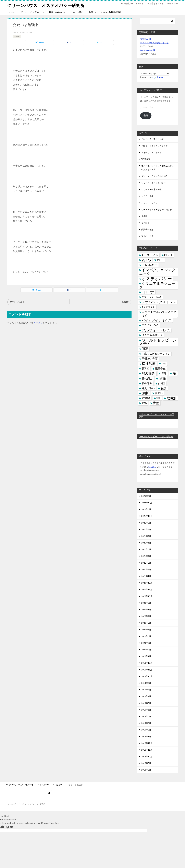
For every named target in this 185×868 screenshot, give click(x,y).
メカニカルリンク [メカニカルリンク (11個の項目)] (152, 335)
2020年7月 (146, 616)
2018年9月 (146, 763)
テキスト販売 (77, 12)
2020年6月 (146, 623)
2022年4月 (146, 509)
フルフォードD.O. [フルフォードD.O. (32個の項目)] (156, 330)
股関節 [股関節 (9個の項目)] (145, 369)
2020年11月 (147, 589)
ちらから (152, 467)
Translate (158, 77)
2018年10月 (147, 756)
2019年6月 (146, 703)
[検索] (158, 21)
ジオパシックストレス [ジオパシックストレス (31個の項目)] (159, 302)
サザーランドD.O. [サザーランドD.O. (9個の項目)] (152, 297)
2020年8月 (146, 610)
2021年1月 (146, 576)
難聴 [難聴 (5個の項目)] (158, 398)
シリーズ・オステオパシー (153, 183)
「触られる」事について (152, 139)
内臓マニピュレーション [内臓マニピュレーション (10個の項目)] (156, 354)
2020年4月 (146, 636)
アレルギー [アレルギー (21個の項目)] (150, 265)
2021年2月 (146, 570)
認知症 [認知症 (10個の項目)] (159, 393)
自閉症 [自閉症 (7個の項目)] (162, 383)
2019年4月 (146, 716)
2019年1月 (146, 737)
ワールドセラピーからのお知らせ (157, 210)
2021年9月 (146, 523)
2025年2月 (146, 496)
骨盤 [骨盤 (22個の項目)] (156, 403)
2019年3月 (146, 723)
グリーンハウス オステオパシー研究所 (47, 5)
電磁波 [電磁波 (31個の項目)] (171, 398)
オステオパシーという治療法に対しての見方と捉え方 (159, 168)
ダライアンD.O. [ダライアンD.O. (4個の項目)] (148, 307)
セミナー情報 (147, 196)
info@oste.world (147, 50)
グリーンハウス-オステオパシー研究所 (156, 416)
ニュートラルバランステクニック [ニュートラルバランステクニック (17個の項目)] (158, 314)
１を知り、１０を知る (151, 152)
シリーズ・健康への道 (151, 189)
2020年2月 (146, 650)
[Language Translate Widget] (155, 74)
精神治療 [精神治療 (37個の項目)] (149, 364)
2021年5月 (146, 549)
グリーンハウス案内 (30, 12)
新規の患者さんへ (57, 12)
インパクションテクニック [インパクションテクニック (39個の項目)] (157, 272)
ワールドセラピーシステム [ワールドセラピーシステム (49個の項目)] (158, 342)
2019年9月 (146, 683)
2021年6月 (146, 543)
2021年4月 (146, 556)
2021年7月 (146, 536)
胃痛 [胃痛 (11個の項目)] (164, 373)
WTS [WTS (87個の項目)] (146, 260)
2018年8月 (146, 770)
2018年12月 (147, 743)
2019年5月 (146, 710)
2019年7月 (146, 696)
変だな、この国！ (17, 302)
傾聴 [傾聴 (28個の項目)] (145, 349)
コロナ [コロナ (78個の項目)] (148, 292)
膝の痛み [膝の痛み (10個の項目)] (147, 383)
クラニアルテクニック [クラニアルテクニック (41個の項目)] (157, 285)
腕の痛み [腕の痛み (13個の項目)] (147, 379)
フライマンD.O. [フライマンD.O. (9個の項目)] (150, 325)
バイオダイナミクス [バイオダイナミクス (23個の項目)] (157, 320)
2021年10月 (147, 516)
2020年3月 (146, 643)
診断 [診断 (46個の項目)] (145, 393)
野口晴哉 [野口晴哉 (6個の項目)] (146, 398)
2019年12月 (147, 663)
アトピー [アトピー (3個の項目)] (160, 260)
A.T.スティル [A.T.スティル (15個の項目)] (150, 255)
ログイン (38, 323)
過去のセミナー (148, 236)
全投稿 (17, 36)
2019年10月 (147, 676)
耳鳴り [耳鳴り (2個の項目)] (164, 364)
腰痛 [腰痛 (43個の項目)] (162, 378)
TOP (30, 785)
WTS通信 (146, 159)
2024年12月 (147, 503)
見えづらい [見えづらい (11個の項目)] (148, 388)
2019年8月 (146, 690)
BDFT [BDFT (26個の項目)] (168, 255)
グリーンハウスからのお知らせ (156, 176)
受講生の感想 (147, 230)
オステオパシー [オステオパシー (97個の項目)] (157, 279)
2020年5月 (146, 630)
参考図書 (125, 302)
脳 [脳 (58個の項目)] (175, 373)
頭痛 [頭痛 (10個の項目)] (144, 403)
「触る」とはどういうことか (155, 146)
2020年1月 (146, 656)
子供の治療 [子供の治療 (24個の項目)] (150, 359)
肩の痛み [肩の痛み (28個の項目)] (148, 373)
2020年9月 (146, 603)
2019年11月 (147, 670)
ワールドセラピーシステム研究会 (156, 437)
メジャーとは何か (149, 203)
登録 (146, 115)
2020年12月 (147, 583)
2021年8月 (146, 529)
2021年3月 (146, 563)
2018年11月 (147, 750)
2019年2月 (146, 730)
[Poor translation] (10, 827)
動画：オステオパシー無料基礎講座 (105, 12)
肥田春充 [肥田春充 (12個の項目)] (160, 369)
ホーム (12, 12)
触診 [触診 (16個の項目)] (164, 388)
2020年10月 (147, 596)
